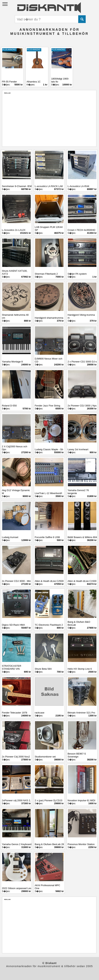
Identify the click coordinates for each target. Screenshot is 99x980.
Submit (82, 19)
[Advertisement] (49, 120)
